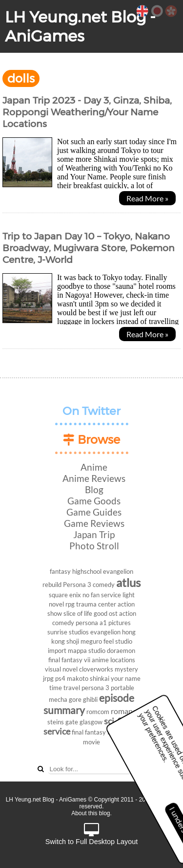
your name (126, 678)
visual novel (61, 669)
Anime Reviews (94, 478)
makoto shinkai (88, 678)
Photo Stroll (94, 546)
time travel (65, 688)
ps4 (60, 678)
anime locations (113, 660)
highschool (87, 571)
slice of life (78, 613)
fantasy (60, 571)
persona (87, 623)
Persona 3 (77, 585)
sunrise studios (68, 632)
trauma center (96, 604)
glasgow (91, 722)
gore (75, 699)
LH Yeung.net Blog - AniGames (80, 26)
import (57, 651)
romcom (98, 712)
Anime (94, 467)
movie (91, 742)
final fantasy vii (69, 660)
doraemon (121, 651)
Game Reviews (94, 523)
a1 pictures (115, 623)
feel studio (118, 641)
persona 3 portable (108, 688)
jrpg (48, 678)
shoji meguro (84, 641)
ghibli (90, 699)
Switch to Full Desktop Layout (92, 835)
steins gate (63, 722)
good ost (106, 613)
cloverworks (96, 669)
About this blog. (91, 813)
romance (125, 711)
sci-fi (113, 721)
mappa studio (87, 651)
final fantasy (89, 732)
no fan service (102, 595)
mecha (58, 699)
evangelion (105, 632)
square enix (65, 595)
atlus (128, 582)
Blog (94, 489)
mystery (126, 669)
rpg (70, 604)
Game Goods (94, 501)
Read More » (147, 198)
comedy (104, 585)
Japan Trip (94, 534)
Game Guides (94, 512)
